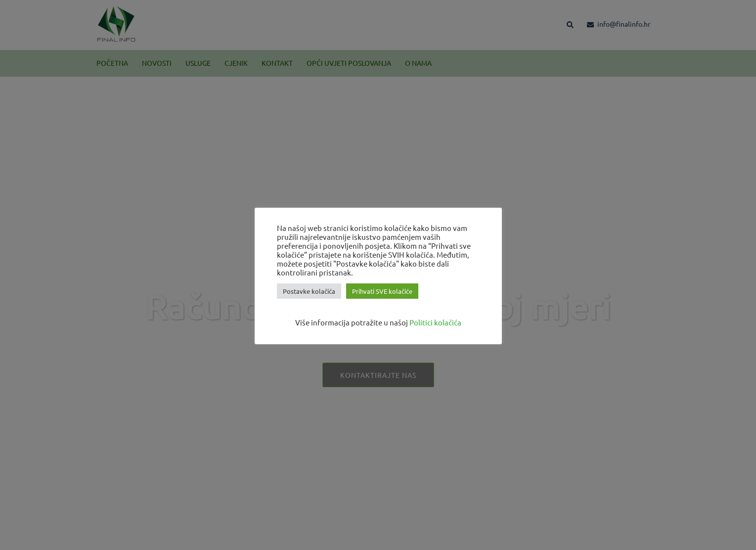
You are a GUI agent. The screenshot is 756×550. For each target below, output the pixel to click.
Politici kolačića (435, 322)
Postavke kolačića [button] (309, 291)
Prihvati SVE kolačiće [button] (382, 291)
